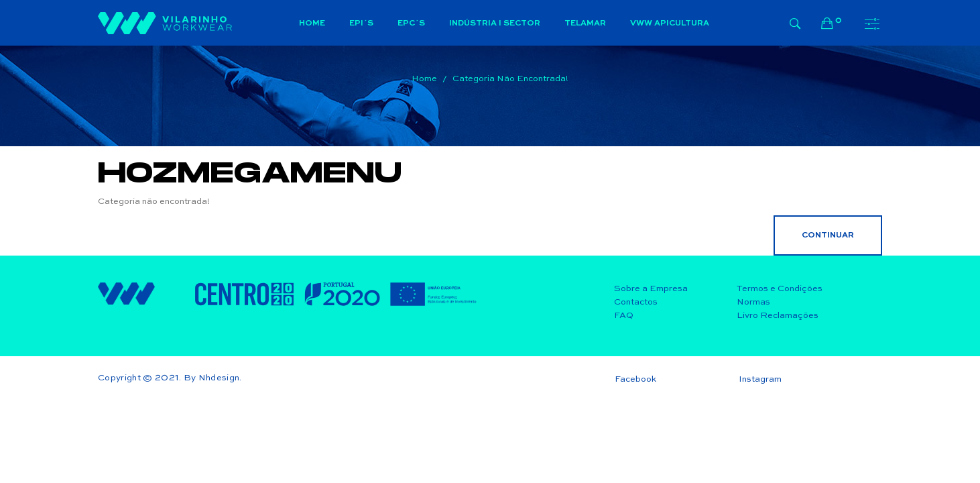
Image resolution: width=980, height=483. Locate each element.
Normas (753, 302)
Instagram (760, 379)
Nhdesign (219, 378)
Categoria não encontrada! (510, 79)
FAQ (624, 316)
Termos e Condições (780, 289)
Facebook (635, 379)
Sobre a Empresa (651, 289)
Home (424, 79)
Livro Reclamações (778, 316)
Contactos (636, 302)
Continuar (828, 235)
